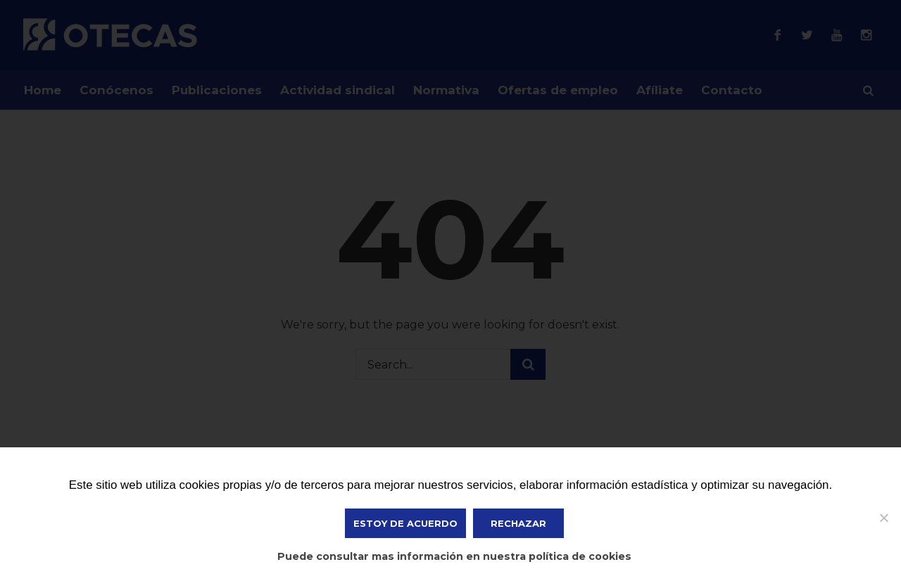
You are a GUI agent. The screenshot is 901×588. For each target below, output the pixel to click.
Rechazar (518, 523)
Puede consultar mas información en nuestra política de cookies (454, 556)
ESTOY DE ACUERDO (405, 523)
